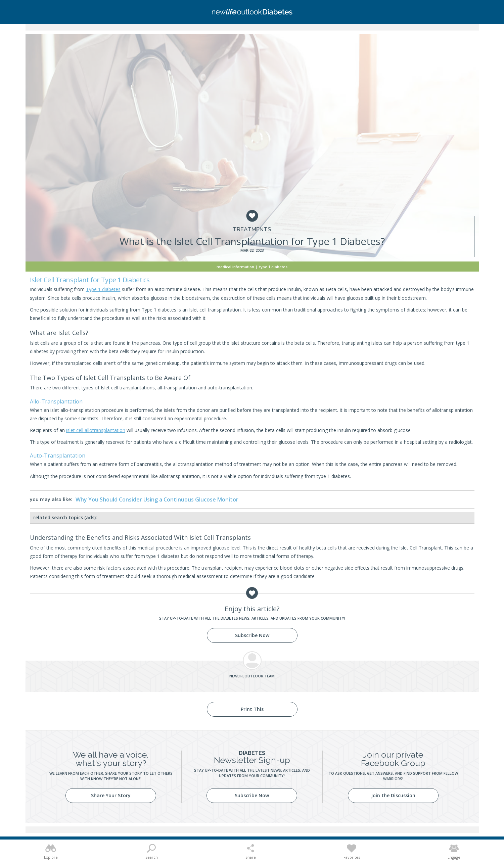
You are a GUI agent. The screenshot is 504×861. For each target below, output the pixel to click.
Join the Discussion (393, 795)
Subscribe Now (252, 635)
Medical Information (235, 267)
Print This (252, 709)
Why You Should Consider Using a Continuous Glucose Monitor (157, 499)
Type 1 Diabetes (273, 267)
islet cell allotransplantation (96, 430)
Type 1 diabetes (103, 289)
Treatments (252, 229)
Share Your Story (111, 795)
